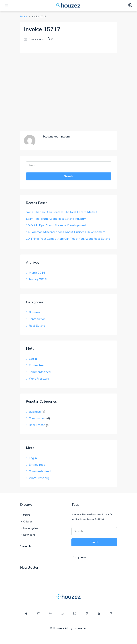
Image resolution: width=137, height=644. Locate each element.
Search (68, 176)
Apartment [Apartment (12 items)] (76, 514)
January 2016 (38, 279)
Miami (26, 515)
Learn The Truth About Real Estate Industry (56, 219)
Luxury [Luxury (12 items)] (90, 519)
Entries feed (37, 365)
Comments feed (40, 372)
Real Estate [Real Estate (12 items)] (100, 519)
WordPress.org (39, 379)
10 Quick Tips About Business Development (56, 225)
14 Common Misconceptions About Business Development (66, 232)
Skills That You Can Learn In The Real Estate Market (61, 212)
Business (35, 312)
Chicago (28, 522)
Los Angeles (31, 528)
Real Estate (37, 326)
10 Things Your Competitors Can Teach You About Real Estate (68, 239)
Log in (33, 359)
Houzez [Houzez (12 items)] (83, 519)
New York (29, 535)
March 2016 (37, 273)
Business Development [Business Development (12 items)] (93, 514)
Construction (37, 319)
